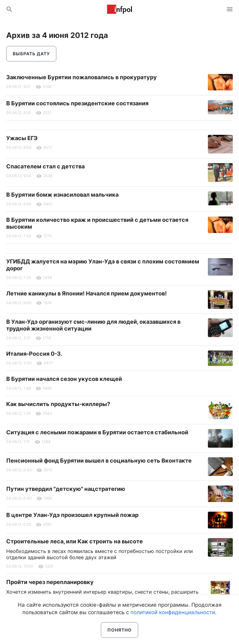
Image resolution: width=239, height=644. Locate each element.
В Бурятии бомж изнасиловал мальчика (62, 195)
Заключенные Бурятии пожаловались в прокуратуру (82, 77)
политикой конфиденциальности (173, 612)
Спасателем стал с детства (45, 166)
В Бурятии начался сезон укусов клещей (64, 379)
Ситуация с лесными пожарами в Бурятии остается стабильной (97, 432)
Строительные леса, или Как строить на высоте (75, 541)
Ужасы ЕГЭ (22, 138)
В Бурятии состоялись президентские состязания (77, 103)
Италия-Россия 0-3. (34, 354)
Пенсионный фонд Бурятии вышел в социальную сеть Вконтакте (99, 461)
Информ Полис (119, 9)
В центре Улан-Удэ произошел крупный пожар (72, 515)
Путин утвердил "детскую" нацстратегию (66, 489)
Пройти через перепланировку (50, 582)
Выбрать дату (31, 54)
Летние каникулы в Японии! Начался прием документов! (87, 293)
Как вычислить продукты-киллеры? (58, 404)
